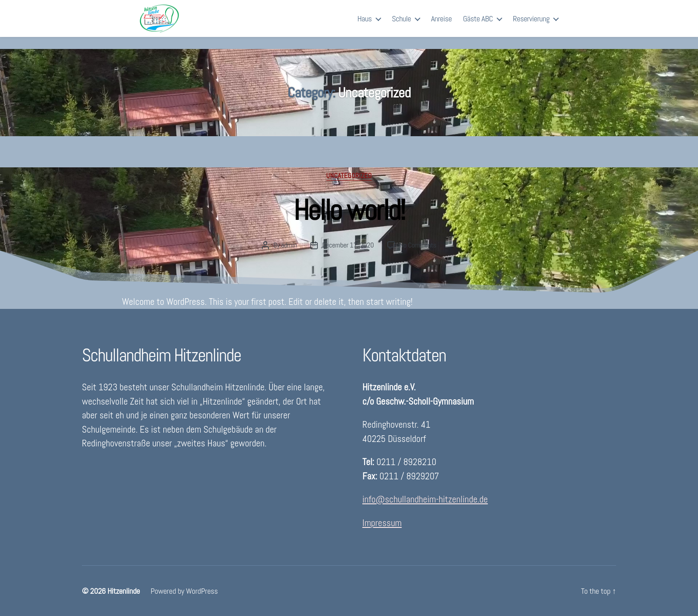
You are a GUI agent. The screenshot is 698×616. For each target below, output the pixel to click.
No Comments (418, 245)
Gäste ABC (478, 24)
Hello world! (349, 210)
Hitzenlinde (124, 591)
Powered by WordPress (184, 591)
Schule (401, 24)
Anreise (441, 24)
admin (289, 245)
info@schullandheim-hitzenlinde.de (425, 499)
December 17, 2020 (348, 245)
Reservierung (531, 24)
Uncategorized (349, 176)
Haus (365, 24)
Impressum (382, 523)
